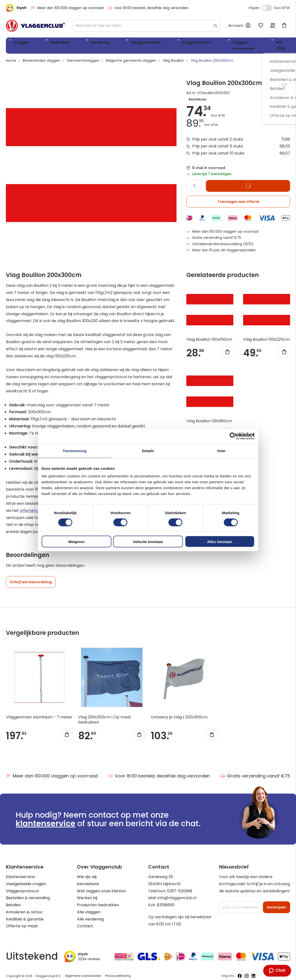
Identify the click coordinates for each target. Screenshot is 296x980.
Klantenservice (20, 872)
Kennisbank (88, 879)
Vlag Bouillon (173, 56)
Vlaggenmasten (149, 43)
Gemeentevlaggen (83, 56)
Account (236, 25)
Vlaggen (19, 43)
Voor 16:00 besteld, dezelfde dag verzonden (148, 8)
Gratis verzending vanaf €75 (255, 771)
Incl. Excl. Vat (267, 8)
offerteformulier (36, 506)
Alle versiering (90, 914)
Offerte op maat (22, 921)
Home (11, 56)
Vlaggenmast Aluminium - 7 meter (39, 712)
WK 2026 (230, 43)
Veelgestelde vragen (26, 879)
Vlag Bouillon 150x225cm (266, 335)
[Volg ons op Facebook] (240, 971)
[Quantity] (194, 181)
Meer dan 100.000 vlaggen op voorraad (67, 8)
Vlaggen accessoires (193, 43)
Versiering (75, 43)
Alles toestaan (220, 542)
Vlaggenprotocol (22, 886)
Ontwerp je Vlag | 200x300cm (179, 712)
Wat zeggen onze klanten (101, 886)
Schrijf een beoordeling (31, 577)
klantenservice (46, 819)
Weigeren (76, 542)
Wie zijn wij (87, 872)
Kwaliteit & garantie (25, 914)
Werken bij (87, 893)
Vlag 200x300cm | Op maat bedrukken (105, 715)
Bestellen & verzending (28, 893)
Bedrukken (47, 43)
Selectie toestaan (148, 542)
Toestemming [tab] (75, 451)
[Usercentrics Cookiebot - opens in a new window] (233, 436)
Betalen (13, 900)
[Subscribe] (277, 903)
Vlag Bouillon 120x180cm (209, 416)
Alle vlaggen (89, 907)
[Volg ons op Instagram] (247, 971)
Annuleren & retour (24, 907)
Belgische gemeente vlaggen (131, 56)
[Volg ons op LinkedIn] (253, 971)
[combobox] (147, 26)
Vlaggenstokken (109, 43)
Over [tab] (221, 451)
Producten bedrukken (98, 900)
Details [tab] (148, 451)
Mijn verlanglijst (261, 26)
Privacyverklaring (118, 971)
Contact (85, 921)
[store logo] (35, 26)
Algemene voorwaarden (83, 971)
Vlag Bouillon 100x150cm (209, 335)
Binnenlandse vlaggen (41, 56)
